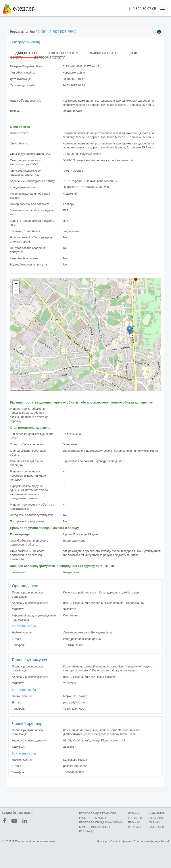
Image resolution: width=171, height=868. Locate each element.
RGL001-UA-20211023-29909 (56, 32)
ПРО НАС (134, 823)
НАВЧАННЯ (157, 813)
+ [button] (16, 284)
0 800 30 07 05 (143, 9)
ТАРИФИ (155, 823)
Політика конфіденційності (151, 841)
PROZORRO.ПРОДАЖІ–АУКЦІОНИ (101, 823)
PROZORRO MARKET (93, 818)
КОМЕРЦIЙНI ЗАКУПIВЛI (95, 827)
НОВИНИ (134, 813)
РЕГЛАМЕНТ (136, 827)
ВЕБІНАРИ (156, 818)
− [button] (16, 291)
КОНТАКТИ (135, 818)
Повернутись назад (25, 42)
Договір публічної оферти (114, 841)
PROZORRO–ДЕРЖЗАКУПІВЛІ (98, 813)
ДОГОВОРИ (157, 827)
